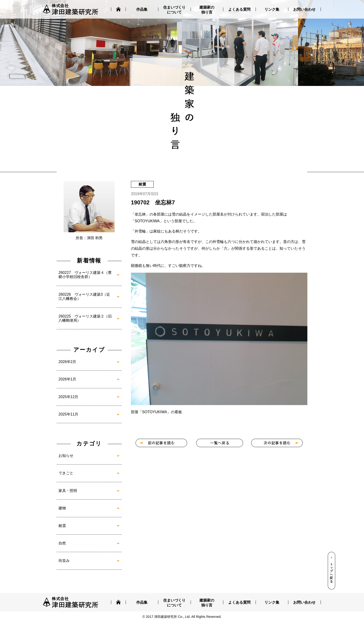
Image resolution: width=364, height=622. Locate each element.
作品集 (142, 9)
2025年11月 (68, 414)
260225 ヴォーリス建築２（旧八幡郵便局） (85, 318)
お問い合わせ (304, 9)
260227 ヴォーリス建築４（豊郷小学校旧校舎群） (85, 275)
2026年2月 (67, 362)
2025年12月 (68, 397)
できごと (66, 473)
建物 (62, 508)
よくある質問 (239, 9)
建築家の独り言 (207, 10)
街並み (64, 561)
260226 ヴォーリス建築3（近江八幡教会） (84, 296)
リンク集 (272, 9)
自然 (62, 543)
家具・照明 (68, 491)
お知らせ (66, 456)
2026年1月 (67, 379)
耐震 (62, 526)
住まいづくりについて (174, 10)
